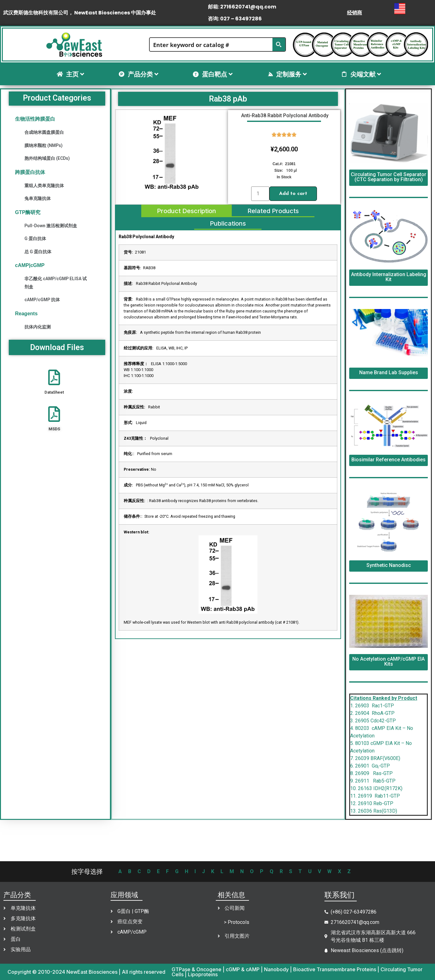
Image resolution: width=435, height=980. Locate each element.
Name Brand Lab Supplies (389, 372)
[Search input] (211, 45)
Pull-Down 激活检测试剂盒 (51, 226)
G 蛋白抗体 (35, 238)
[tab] (186, 211)
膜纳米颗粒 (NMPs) (44, 145)
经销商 (355, 13)
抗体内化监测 (38, 327)
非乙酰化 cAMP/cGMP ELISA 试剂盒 (56, 283)
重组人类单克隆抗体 (44, 186)
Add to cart (293, 194)
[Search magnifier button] (279, 45)
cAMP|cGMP (30, 265)
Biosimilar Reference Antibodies (388, 460)
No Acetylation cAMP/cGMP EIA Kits (388, 661)
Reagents (26, 314)
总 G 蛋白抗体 (38, 252)
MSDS (54, 429)
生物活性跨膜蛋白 (35, 119)
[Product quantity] (260, 194)
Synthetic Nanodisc (389, 565)
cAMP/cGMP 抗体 (42, 300)
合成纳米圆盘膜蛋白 (44, 132)
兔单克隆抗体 (38, 198)
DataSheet (54, 392)
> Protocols (237, 922)
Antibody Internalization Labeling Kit (389, 277)
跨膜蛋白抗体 (30, 172)
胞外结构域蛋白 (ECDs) (47, 158)
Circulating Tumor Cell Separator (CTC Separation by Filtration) (388, 177)
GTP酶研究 (28, 212)
